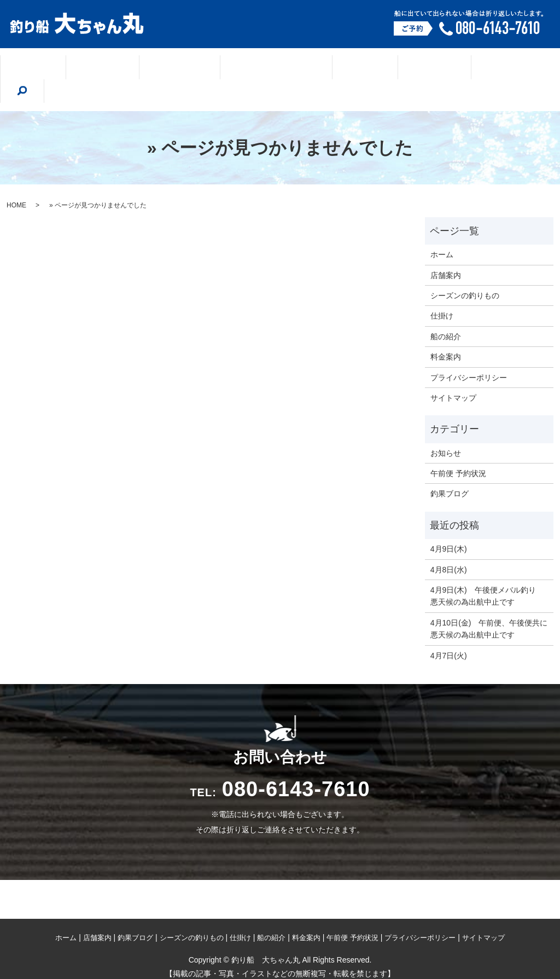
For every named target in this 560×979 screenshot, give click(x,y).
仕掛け (339, 68)
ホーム (57, 68)
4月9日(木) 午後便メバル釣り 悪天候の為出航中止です (487, 571)
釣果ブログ (177, 68)
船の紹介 (395, 68)
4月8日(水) (449, 545)
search (507, 67)
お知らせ (446, 428)
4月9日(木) (449, 524)
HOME (16, 181)
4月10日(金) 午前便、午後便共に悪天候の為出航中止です (489, 604)
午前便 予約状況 (458, 449)
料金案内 (455, 68)
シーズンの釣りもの (262, 68)
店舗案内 (113, 68)
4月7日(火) (449, 631)
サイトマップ (453, 373)
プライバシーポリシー (469, 353)
